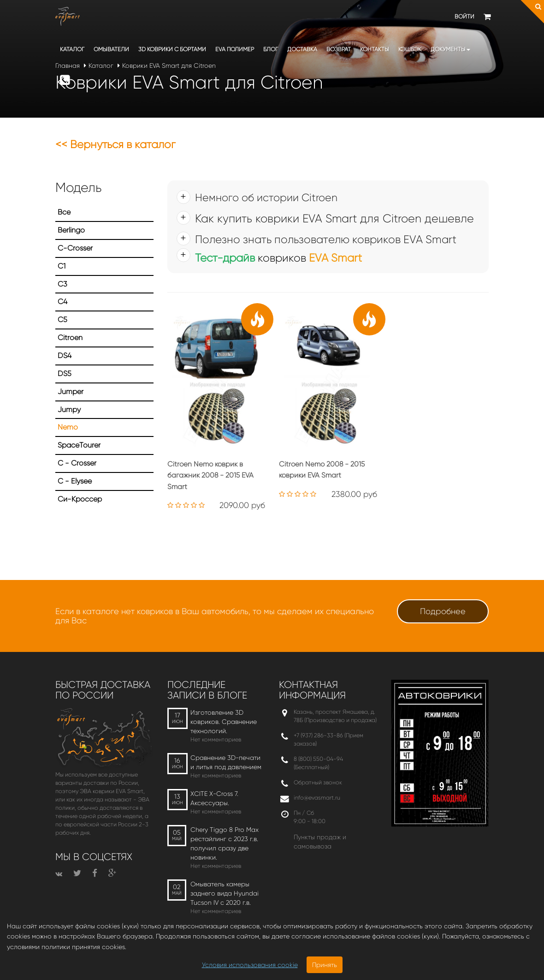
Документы (450, 49)
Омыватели (111, 49)
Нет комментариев (216, 739)
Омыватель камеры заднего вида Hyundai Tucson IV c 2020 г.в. (225, 893)
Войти (464, 16)
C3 (62, 284)
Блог (271, 49)
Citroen (70, 338)
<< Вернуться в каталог (115, 144)
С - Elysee (75, 481)
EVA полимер (235, 49)
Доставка (302, 49)
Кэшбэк (410, 49)
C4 (62, 302)
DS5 (65, 373)
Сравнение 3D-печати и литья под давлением (226, 762)
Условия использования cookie (250, 965)
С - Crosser (77, 463)
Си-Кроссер (80, 499)
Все (64, 212)
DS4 (65, 356)
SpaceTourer (79, 445)
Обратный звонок (318, 782)
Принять (325, 965)
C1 (62, 266)
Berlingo (71, 230)
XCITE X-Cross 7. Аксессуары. (214, 798)
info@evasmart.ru (317, 798)
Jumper (71, 391)
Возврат (339, 49)
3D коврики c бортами (172, 49)
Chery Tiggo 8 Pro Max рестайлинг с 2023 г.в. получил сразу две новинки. (225, 843)
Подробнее (443, 611)
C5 (62, 320)
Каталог (72, 49)
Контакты (375, 49)
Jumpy (69, 409)
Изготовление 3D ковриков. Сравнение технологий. (224, 722)
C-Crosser (75, 248)
